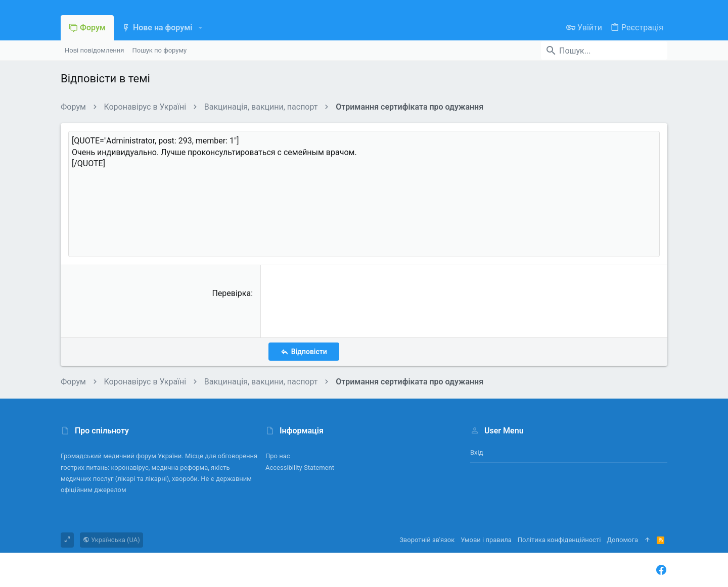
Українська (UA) (111, 540)
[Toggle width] (67, 540)
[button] (200, 28)
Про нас (278, 456)
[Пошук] (604, 51)
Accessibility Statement (300, 468)
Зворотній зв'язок (427, 540)
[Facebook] (661, 570)
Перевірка (231, 293)
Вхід (477, 452)
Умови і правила (486, 540)
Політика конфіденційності (559, 540)
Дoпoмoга (622, 540)
